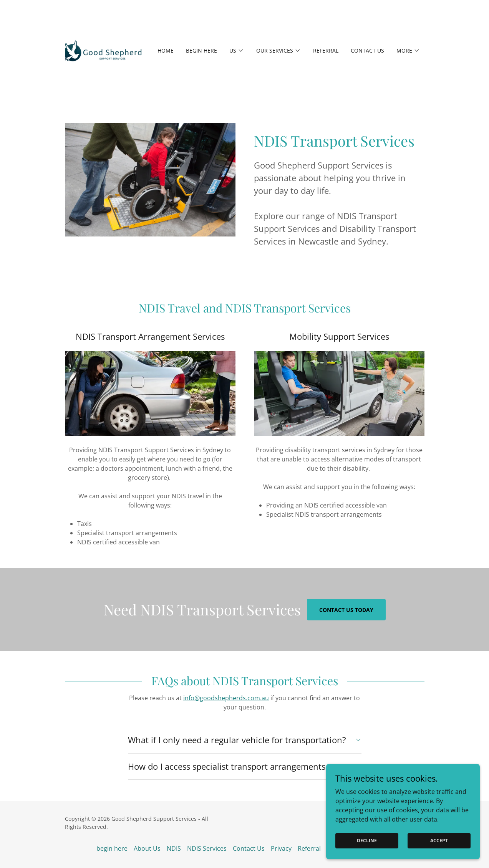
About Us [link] (147, 848)
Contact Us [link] (367, 50)
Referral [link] (326, 50)
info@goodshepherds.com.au (226, 698)
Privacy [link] (281, 848)
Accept (439, 841)
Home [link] (166, 50)
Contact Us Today (346, 610)
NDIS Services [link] (207, 848)
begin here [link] (201, 50)
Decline (367, 841)
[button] (237, 51)
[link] (103, 50)
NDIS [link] (174, 848)
